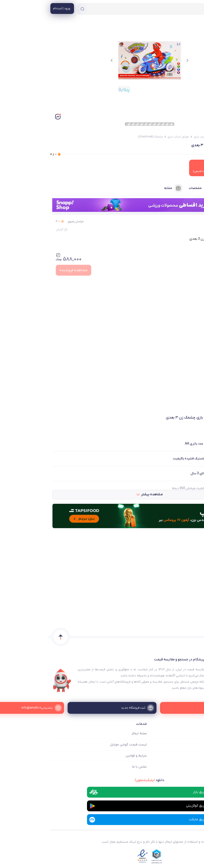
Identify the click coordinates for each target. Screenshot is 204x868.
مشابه (126, 188)
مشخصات (153, 188)
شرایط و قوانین (89, 756)
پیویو (192, 221)
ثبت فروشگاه (192, 756)
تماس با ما (92, 767)
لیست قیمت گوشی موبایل (81, 745)
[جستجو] (35, 9)
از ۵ (6, 154)
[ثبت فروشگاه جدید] (102, 708)
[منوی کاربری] (15, 9)
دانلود (102, 780)
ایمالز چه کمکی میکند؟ (186, 733)
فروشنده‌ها (186, 188)
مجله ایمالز (92, 733)
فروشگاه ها (193, 745)
